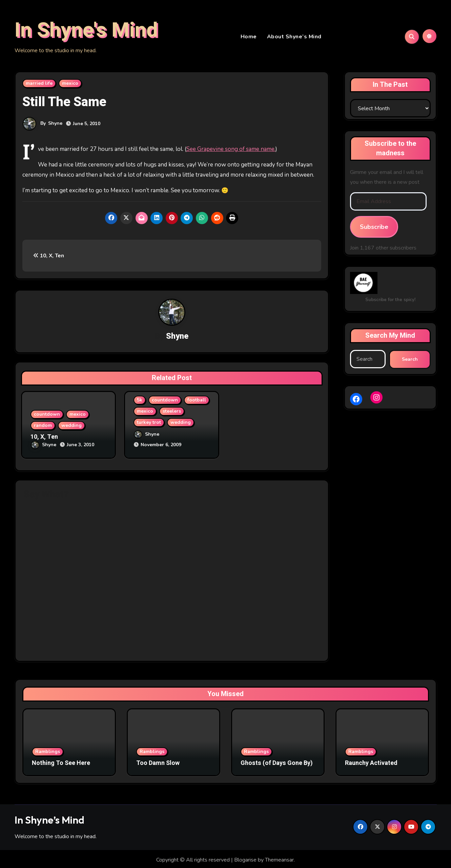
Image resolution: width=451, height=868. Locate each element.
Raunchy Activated (371, 761)
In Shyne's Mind (86, 31)
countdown (47, 416)
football (197, 402)
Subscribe (374, 228)
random (43, 427)
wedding (71, 427)
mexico (70, 85)
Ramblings (48, 750)
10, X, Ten (49, 257)
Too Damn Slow (158, 761)
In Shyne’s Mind (49, 818)
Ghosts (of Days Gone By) (277, 761)
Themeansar (279, 858)
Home (249, 37)
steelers (172, 413)
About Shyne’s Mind (294, 37)
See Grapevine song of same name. (231, 150)
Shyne (56, 125)
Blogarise (245, 858)
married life (39, 85)
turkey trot (149, 424)
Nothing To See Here (61, 761)
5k (140, 402)
